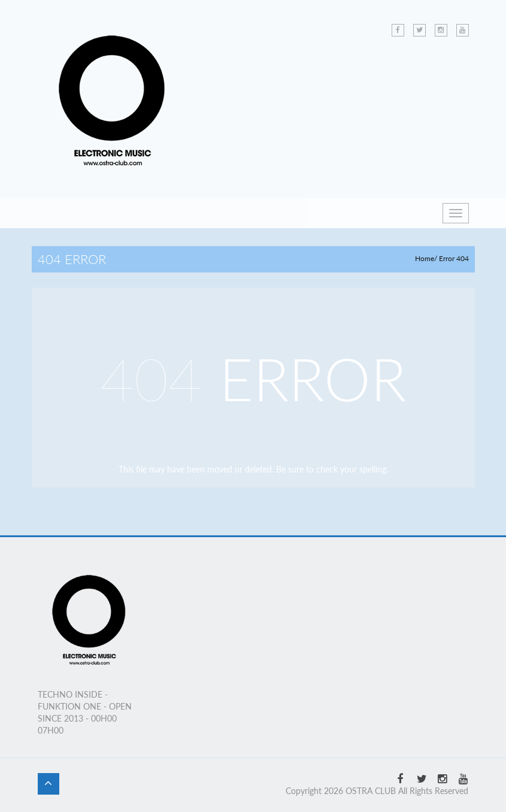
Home (425, 258)
